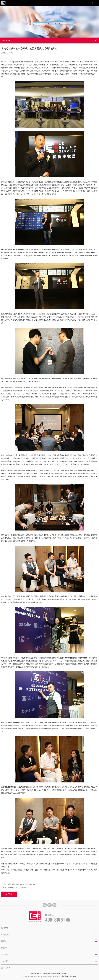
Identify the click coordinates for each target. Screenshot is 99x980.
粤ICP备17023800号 (51, 976)
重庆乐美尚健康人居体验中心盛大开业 (22, 884)
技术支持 (65, 976)
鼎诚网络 (73, 976)
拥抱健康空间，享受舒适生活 (19, 888)
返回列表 (9, 894)
